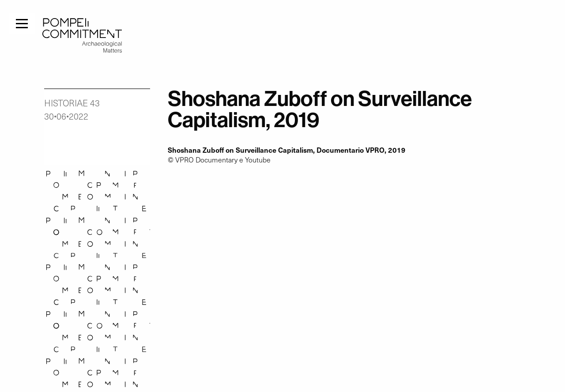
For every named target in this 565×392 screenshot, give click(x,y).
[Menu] (22, 23)
